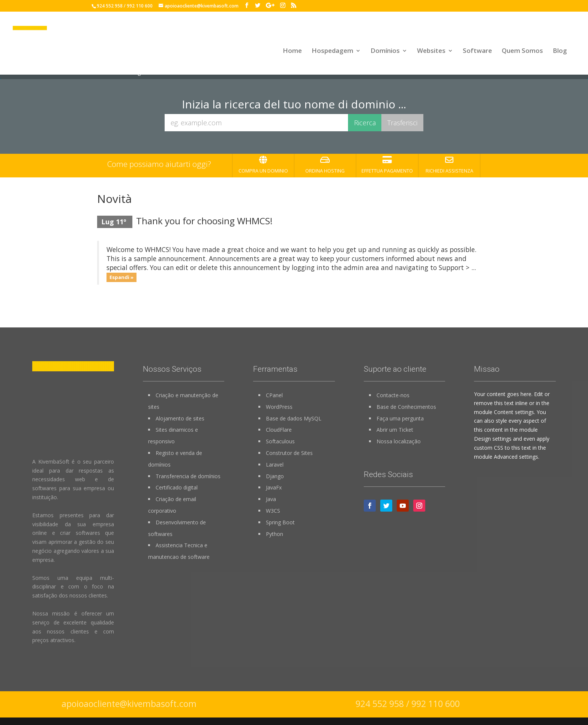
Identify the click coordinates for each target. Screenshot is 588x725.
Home (292, 53)
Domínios (385, 53)
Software (477, 53)
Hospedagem (332, 53)
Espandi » (121, 277)
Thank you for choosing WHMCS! (204, 221)
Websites (431, 53)
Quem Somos (522, 53)
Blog (560, 53)
